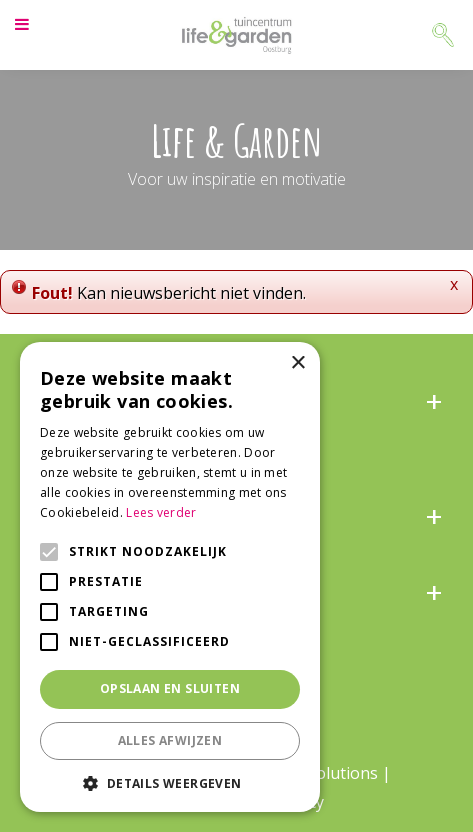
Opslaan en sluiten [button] (170, 688)
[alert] (170, 577)
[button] (170, 782)
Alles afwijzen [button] (170, 740)
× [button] (297, 363)
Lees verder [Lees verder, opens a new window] (161, 512)
